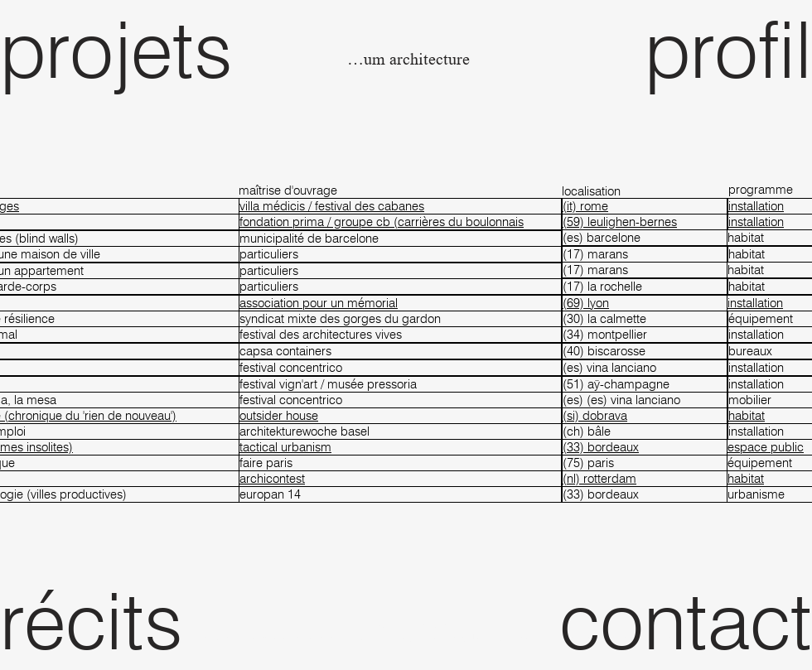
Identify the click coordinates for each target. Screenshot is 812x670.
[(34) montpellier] (645, 335)
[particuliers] (400, 254)
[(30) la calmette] (645, 319)
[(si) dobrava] (645, 416)
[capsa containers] (400, 351)
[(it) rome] (645, 206)
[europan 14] (400, 494)
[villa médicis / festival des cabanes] (400, 206)
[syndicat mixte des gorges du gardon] (400, 319)
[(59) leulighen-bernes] (645, 222)
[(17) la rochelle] (645, 287)
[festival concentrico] (400, 368)
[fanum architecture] (406, 60)
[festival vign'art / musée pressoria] (400, 384)
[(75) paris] (645, 463)
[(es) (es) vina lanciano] (645, 400)
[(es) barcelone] (645, 238)
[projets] (134, 49)
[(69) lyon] (645, 303)
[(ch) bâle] (645, 431)
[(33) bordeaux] (645, 447)
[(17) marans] (645, 254)
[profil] (678, 49)
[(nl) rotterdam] (645, 479)
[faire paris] (400, 463)
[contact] (678, 620)
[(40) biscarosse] (645, 351)
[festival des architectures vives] (400, 335)
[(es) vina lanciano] (645, 368)
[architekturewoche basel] (400, 431)
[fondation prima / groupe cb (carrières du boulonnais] (400, 222)
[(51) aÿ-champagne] (645, 384)
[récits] (134, 620)
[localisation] (645, 191)
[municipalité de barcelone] (400, 239)
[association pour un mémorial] (400, 303)
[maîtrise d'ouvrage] (400, 190)
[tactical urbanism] (400, 447)
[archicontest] (400, 479)
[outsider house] (400, 416)
